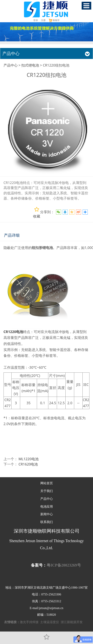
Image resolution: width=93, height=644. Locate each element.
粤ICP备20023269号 (64, 565)
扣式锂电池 (30, 65)
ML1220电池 (28, 459)
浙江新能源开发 (72, 622)
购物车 (54, 20)
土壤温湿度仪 (50, 622)
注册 (43, 20)
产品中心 (11, 65)
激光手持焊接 (29, 622)
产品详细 (12, 235)
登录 (36, 20)
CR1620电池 (28, 464)
